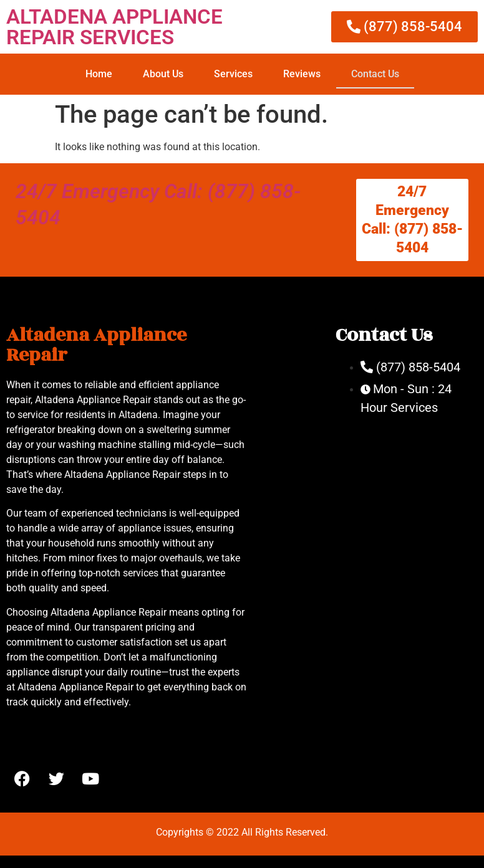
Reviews (302, 74)
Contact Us (375, 74)
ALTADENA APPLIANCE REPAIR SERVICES (114, 27)
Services (233, 74)
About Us (163, 74)
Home (99, 74)
